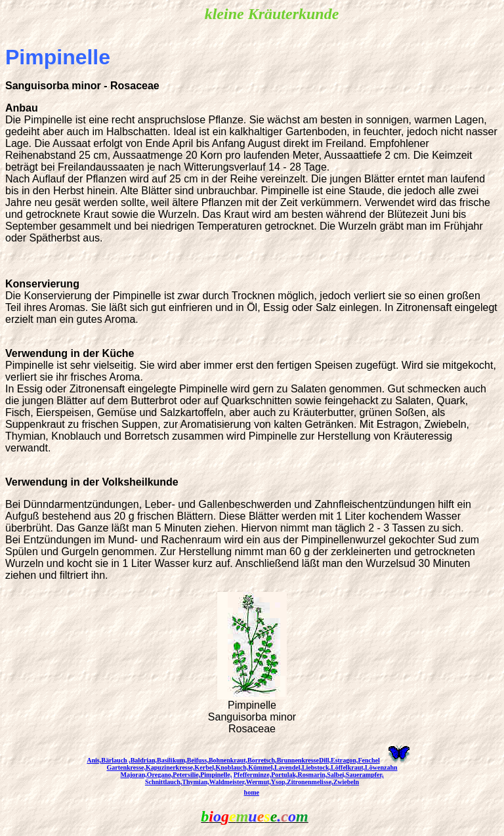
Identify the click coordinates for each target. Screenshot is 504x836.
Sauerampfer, (365, 775)
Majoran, (133, 775)
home (252, 792)
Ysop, (279, 782)
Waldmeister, (228, 782)
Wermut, (259, 782)
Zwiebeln (346, 782)
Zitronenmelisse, (310, 782)
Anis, (94, 760)
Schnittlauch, (163, 782)
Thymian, (195, 782)
